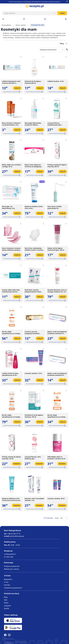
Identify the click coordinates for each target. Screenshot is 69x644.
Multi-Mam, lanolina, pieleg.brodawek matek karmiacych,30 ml (33, 291)
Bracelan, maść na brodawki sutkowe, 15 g (34, 499)
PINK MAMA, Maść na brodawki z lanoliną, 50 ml (56, 458)
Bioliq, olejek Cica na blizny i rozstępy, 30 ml (12, 166)
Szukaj (62, 13)
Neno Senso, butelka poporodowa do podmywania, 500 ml (55, 207)
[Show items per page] (64, 518)
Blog (6, 597)
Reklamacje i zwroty (11, 569)
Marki (6, 603)
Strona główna (6, 25)
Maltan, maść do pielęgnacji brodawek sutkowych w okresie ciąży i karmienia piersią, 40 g (57, 333)
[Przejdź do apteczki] (24, 19)
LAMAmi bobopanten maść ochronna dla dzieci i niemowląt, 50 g (11, 82)
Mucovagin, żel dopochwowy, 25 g (8, 207)
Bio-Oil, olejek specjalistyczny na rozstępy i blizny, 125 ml (12, 333)
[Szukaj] (55, 13)
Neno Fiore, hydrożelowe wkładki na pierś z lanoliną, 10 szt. (34, 249)
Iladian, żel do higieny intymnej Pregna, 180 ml (56, 249)
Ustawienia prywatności (13, 588)
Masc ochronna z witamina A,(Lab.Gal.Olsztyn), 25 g (11, 124)
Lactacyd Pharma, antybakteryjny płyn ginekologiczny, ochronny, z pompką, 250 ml (57, 124)
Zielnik (6, 608)
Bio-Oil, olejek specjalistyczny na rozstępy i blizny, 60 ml (57, 416)
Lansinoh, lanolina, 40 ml (56, 499)
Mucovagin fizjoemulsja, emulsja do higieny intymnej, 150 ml (33, 124)
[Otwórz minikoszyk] (45, 19)
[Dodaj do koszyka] (17, 88)
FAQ (6, 600)
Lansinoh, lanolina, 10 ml (33, 373)
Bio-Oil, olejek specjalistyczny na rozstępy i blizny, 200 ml (12, 416)
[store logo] (34, 6)
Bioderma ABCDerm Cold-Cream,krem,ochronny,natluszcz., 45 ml (12, 499)
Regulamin (8, 579)
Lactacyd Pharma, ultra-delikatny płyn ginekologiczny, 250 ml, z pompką (33, 458)
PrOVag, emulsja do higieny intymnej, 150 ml (11, 458)
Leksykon (8, 606)
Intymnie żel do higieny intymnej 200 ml (33, 82)
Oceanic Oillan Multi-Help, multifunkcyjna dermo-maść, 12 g (11, 291)
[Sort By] (51, 50)
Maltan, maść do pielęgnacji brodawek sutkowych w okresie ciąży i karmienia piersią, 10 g (57, 374)
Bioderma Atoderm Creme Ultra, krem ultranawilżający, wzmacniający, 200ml (34, 207)
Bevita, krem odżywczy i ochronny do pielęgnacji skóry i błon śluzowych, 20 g (34, 166)
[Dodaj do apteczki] (21, 57)
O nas (6, 582)
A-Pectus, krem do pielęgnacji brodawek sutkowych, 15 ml (32, 333)
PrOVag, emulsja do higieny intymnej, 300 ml (57, 166)
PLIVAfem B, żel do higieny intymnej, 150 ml (34, 416)
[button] (19, 92)
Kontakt (7, 585)
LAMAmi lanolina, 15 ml (56, 81)
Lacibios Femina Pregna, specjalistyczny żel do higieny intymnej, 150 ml (10, 374)
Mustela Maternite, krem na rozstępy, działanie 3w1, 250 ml (57, 291)
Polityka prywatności (12, 566)
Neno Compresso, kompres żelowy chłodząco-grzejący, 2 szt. (11, 249)
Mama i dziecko (21, 25)
